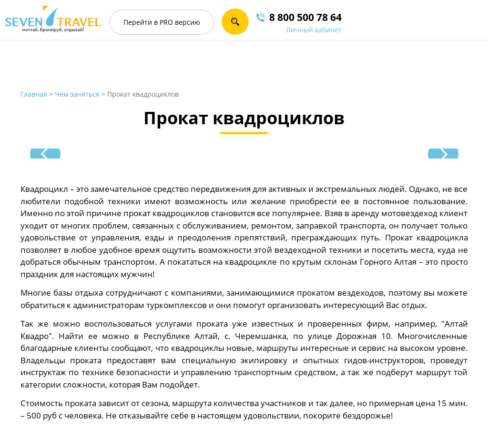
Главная (34, 94)
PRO (162, 22)
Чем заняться (77, 94)
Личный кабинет (314, 30)
